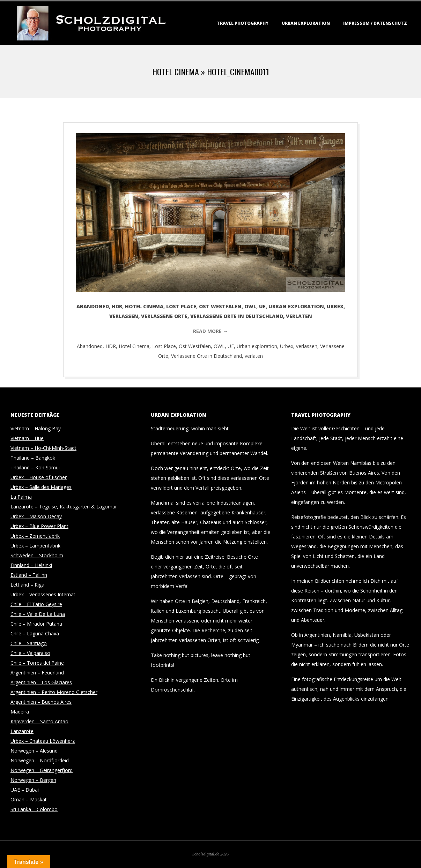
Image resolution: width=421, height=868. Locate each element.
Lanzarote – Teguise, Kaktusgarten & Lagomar (64, 507)
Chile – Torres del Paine (37, 663)
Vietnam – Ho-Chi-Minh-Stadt (43, 448)
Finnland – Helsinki (31, 565)
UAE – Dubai (25, 790)
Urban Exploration (306, 23)
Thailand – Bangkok (33, 458)
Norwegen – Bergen (33, 780)
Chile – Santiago (29, 643)
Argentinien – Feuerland (37, 673)
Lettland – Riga (27, 585)
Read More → (210, 331)
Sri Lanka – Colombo (34, 809)
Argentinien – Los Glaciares (41, 682)
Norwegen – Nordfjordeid (40, 760)
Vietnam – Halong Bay (36, 428)
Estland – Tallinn (29, 575)
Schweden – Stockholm (37, 555)
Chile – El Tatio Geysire (36, 604)
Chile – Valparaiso (30, 653)
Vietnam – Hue (27, 438)
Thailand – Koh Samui (35, 467)
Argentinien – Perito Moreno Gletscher (54, 692)
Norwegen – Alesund (34, 751)
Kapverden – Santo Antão (39, 721)
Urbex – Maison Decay (36, 516)
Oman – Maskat (29, 799)
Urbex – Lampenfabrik (35, 546)
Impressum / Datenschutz (375, 23)
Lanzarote (22, 731)
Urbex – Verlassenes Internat (43, 594)
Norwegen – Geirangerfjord (42, 770)
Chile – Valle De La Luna (38, 614)
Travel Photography (243, 23)
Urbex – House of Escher (39, 477)
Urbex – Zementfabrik (35, 536)
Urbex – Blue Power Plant (39, 526)
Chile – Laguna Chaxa (35, 633)
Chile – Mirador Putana (36, 624)
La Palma (21, 497)
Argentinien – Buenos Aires (41, 702)
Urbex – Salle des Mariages (41, 487)
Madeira (20, 712)
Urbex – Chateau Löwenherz (43, 741)
